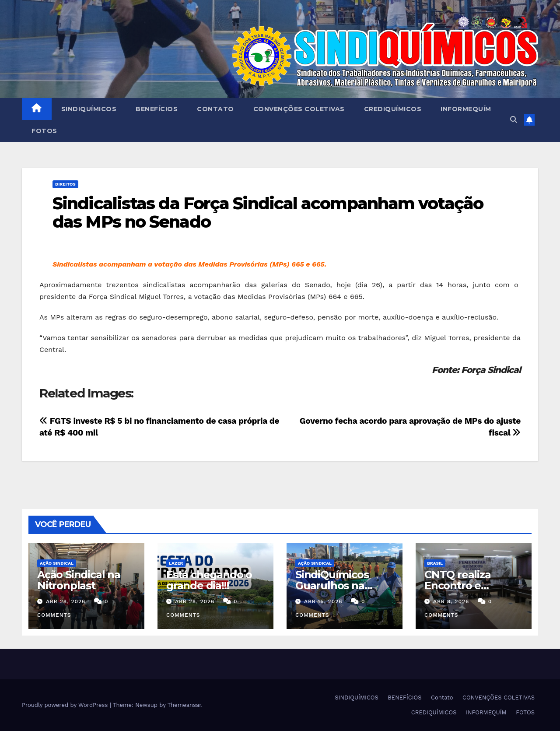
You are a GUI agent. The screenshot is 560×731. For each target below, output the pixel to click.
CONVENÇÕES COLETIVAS (299, 109)
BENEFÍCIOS (157, 109)
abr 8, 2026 (451, 601)
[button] (514, 120)
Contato (215, 109)
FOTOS (44, 131)
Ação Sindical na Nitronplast (79, 580)
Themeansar (184, 705)
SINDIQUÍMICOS (89, 109)
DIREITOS (65, 184)
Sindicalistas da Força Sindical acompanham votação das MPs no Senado (268, 213)
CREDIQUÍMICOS (393, 109)
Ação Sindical (57, 563)
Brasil (435, 563)
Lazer (176, 563)
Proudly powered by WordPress (66, 705)
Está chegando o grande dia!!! (209, 580)
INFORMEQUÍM (466, 109)
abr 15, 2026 (323, 601)
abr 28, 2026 (66, 601)
